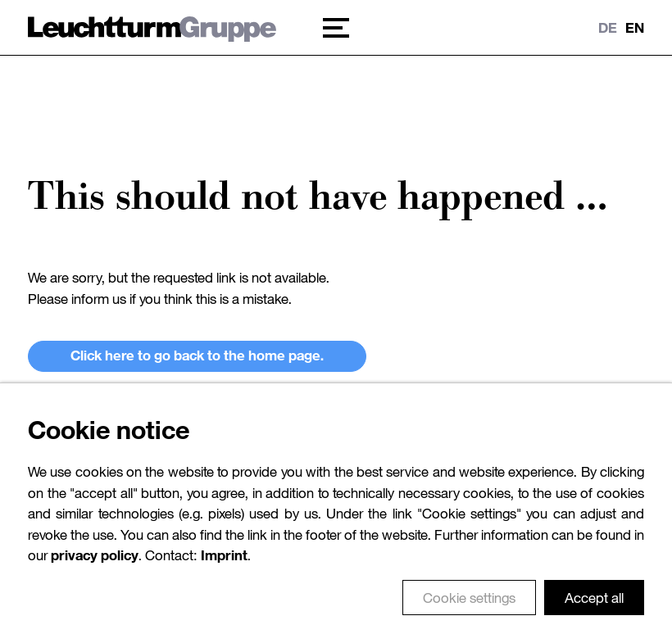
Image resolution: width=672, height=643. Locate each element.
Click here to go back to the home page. (197, 355)
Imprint (224, 568)
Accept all (594, 610)
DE (608, 27)
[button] (336, 27)
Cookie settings (469, 610)
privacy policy (95, 568)
